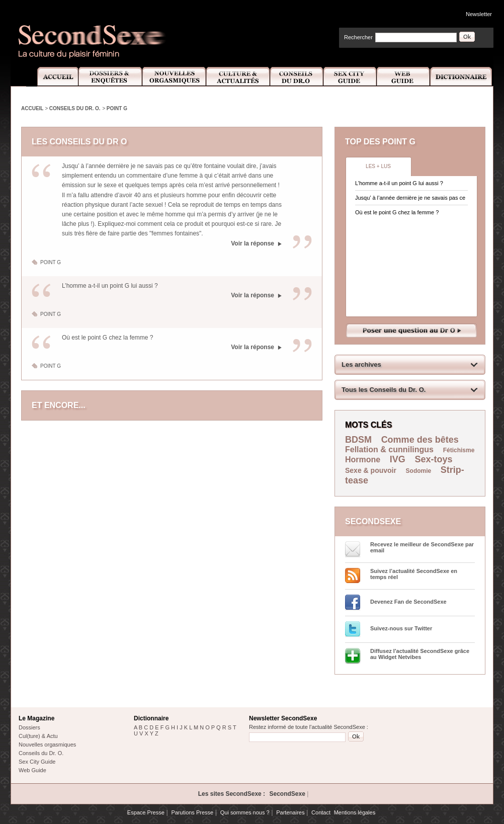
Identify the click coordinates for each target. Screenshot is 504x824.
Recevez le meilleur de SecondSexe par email (422, 547)
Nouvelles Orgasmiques (174, 77)
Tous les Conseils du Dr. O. (384, 390)
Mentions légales (355, 812)
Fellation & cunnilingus (389, 449)
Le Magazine (36, 718)
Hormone (363, 460)
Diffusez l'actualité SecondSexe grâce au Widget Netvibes (420, 654)
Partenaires (290, 812)
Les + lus (378, 166)
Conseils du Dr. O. (75, 108)
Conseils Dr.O (297, 77)
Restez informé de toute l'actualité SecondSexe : (309, 727)
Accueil (52, 77)
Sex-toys (434, 459)
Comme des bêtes (420, 440)
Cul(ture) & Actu (38, 736)
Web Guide (403, 77)
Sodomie (419, 471)
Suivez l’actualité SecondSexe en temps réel (414, 574)
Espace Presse (146, 812)
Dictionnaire (462, 77)
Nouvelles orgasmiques (47, 745)
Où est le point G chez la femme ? (107, 338)
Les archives (361, 364)
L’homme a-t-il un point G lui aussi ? (110, 286)
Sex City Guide (350, 77)
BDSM (358, 440)
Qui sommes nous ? (245, 812)
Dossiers (29, 727)
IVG (398, 459)
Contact (321, 812)
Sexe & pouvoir (371, 470)
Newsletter (479, 14)
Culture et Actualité (238, 77)
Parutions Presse (192, 812)
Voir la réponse (253, 243)
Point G (117, 108)
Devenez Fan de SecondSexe (408, 602)
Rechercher (358, 37)
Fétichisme (459, 450)
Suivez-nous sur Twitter (401, 628)
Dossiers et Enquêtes (110, 77)
